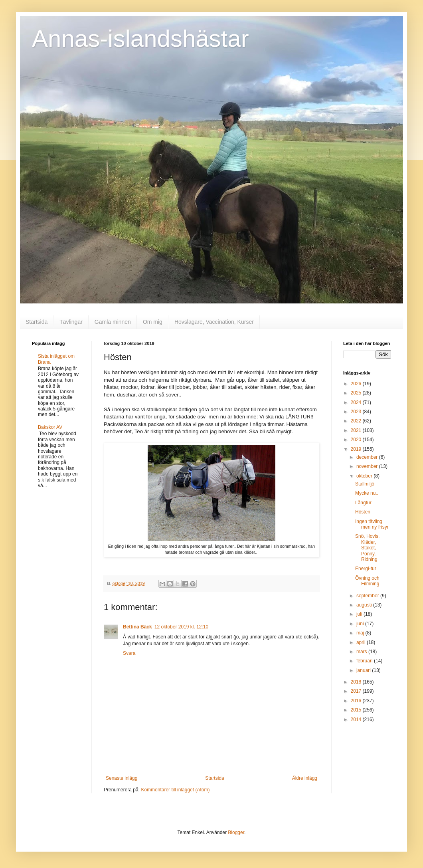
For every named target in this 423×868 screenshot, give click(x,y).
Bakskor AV (50, 427)
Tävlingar (71, 322)
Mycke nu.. (367, 493)
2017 (357, 691)
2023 (357, 412)
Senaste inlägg (122, 778)
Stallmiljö (365, 484)
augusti (365, 605)
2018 (357, 682)
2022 (357, 421)
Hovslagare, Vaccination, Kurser (214, 322)
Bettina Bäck (137, 627)
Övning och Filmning (367, 581)
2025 (357, 393)
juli (360, 614)
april (362, 642)
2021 (357, 430)
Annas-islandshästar (140, 39)
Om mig (153, 322)
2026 (357, 384)
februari (365, 661)
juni (361, 624)
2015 (357, 710)
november (368, 466)
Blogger (236, 832)
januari (364, 670)
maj (361, 633)
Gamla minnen (113, 322)
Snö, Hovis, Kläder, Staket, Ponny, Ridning (367, 548)
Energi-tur (366, 569)
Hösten (363, 512)
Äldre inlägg (305, 778)
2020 (357, 440)
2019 (357, 449)
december (368, 457)
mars (362, 652)
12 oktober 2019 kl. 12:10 (181, 627)
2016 (357, 701)
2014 (357, 719)
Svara (129, 653)
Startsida (37, 322)
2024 (357, 402)
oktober (365, 476)
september (368, 596)
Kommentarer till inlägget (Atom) (175, 790)
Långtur (363, 503)
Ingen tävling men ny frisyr (372, 524)
